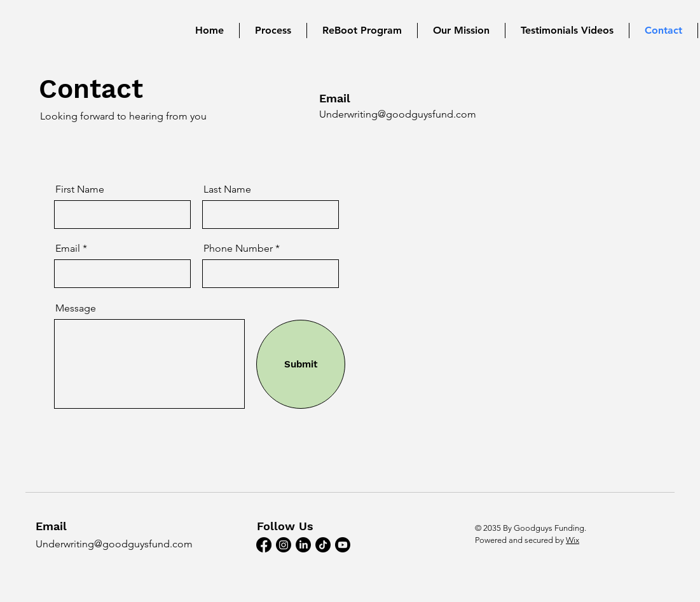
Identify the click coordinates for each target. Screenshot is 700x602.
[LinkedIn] (303, 545)
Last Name (227, 189)
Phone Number (239, 249)
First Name (80, 189)
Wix (573, 540)
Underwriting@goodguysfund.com (398, 114)
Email (68, 249)
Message (76, 308)
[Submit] (301, 364)
